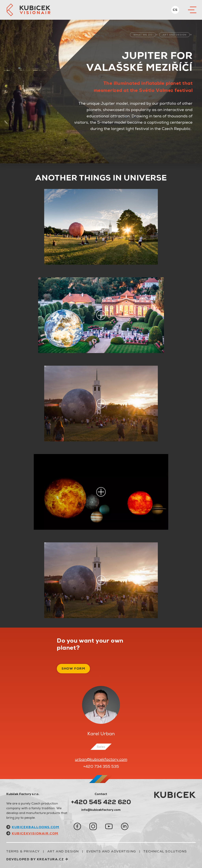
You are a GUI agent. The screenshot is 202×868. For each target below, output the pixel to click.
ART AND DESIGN (174, 35)
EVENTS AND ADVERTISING (111, 851)
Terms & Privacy (23, 851)
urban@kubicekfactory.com (101, 759)
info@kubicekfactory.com (101, 810)
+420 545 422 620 (101, 802)
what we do (143, 35)
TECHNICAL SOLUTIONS (165, 851)
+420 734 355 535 (101, 766)
